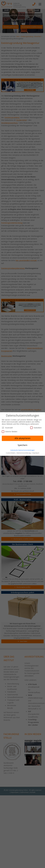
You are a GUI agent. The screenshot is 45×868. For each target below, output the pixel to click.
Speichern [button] (23, 445)
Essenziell (7, 428)
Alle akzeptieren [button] (23, 438)
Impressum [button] (36, 453)
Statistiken (36, 428)
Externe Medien (10, 432)
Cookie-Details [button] (11, 453)
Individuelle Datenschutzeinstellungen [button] (23, 450)
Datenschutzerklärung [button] (24, 453)
